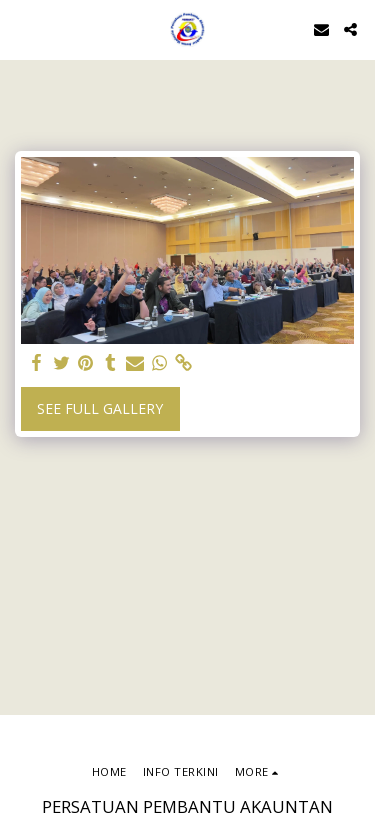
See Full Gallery (100, 408)
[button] (22, 28)
